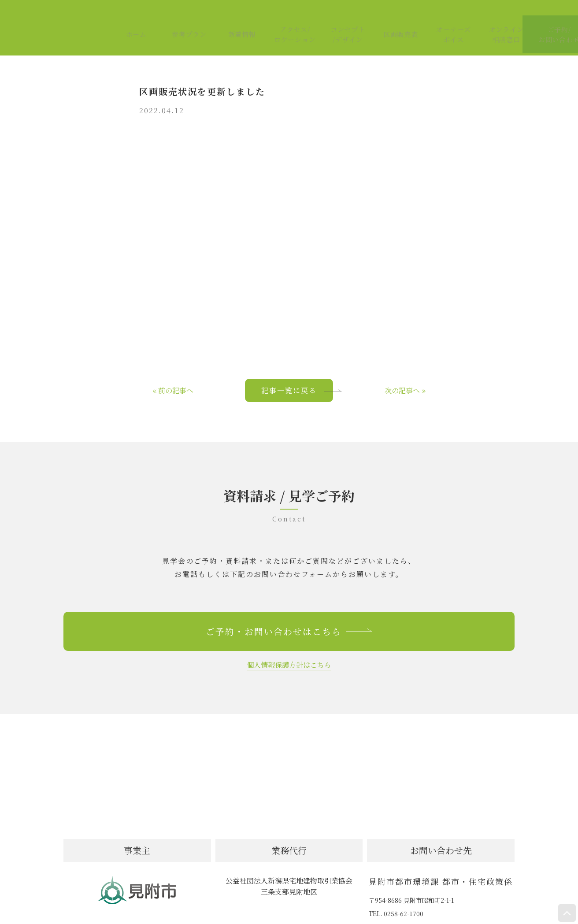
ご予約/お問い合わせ (552, 19)
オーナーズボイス (446, 19)
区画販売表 (393, 19)
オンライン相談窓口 (499, 19)
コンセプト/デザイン (340, 19)
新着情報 (234, 19)
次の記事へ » (405, 373)
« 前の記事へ (173, 373)
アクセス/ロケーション (287, 19)
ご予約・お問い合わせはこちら (289, 614)
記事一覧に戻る (297, 373)
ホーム (129, 19)
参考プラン (182, 19)
